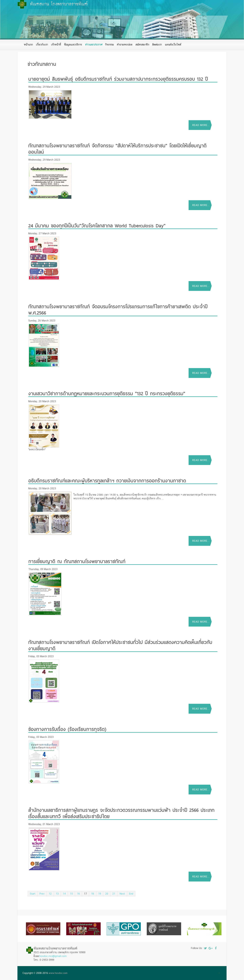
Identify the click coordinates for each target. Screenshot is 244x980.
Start (33, 894)
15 (71, 894)
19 (100, 894)
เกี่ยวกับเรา (42, 45)
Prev (42, 894)
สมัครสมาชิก (142, 45)
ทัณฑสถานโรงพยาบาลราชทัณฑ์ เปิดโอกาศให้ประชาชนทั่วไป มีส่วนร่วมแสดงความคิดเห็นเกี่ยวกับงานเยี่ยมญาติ (120, 645)
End (131, 894)
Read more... (201, 125)
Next (122, 894)
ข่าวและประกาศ (94, 45)
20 (107, 894)
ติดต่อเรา (157, 45)
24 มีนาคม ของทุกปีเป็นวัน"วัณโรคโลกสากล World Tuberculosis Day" (97, 225)
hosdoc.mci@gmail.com (53, 956)
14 (64, 894)
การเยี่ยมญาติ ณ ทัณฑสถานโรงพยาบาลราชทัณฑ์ (77, 561)
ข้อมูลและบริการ (73, 45)
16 (78, 894)
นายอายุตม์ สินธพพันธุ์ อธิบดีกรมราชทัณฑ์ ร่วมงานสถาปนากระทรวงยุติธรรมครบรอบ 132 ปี (118, 78)
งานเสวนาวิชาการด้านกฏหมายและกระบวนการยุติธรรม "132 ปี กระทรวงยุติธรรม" (107, 393)
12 (50, 894)
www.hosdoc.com (58, 973)
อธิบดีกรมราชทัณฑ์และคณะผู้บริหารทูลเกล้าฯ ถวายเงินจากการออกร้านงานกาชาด (107, 480)
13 (57, 894)
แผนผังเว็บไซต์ (173, 45)
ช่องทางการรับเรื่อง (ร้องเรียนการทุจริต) (67, 729)
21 (114, 894)
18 (93, 894)
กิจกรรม (110, 45)
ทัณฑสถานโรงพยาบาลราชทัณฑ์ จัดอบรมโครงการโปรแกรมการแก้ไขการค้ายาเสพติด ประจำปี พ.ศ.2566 (118, 309)
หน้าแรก (28, 45)
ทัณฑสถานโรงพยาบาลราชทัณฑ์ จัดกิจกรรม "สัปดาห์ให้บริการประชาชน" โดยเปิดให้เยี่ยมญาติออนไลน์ (117, 148)
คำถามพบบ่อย (125, 45)
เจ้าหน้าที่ (56, 45)
